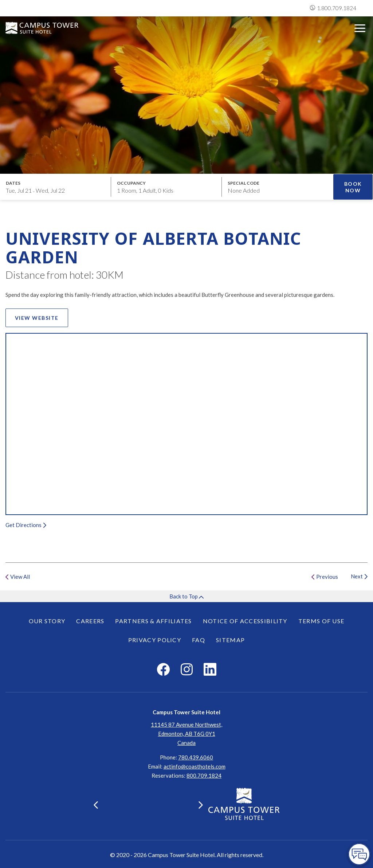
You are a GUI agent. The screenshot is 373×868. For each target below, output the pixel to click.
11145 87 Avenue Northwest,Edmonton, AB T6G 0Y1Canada (186, 734)
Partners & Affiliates (153, 621)
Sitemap (230, 640)
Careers (90, 621)
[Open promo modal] (277, 187)
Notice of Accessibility (245, 621)
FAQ (199, 640)
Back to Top (186, 596)
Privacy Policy (155, 640)
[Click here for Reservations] (204, 775)
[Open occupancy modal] (167, 187)
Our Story (47, 621)
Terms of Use (321, 621)
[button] (96, 805)
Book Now (353, 187)
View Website (42, 319)
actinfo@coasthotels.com (195, 766)
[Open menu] (360, 28)
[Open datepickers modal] (56, 187)
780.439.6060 (196, 757)
